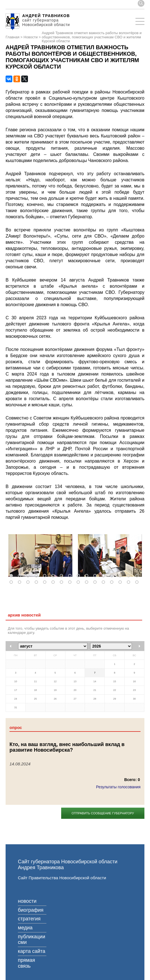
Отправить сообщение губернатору (103, 813)
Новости (30, 37)
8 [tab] (71, 576)
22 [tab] (54, 582)
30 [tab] (121, 582)
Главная (12, 37)
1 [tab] (12, 576)
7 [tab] (63, 576)
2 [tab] (21, 576)
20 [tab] (37, 582)
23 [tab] (63, 582)
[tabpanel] (40, 555)
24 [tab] (71, 582)
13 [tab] (113, 576)
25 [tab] (79, 582)
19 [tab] (29, 582)
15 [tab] (130, 576)
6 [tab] (54, 576)
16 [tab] (138, 576)
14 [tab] (121, 576)
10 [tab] (88, 576)
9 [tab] (79, 576)
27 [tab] (96, 582)
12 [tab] (104, 576)
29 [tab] (113, 582)
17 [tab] (12, 582)
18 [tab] (21, 582)
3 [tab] (29, 576)
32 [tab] (138, 582)
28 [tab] (104, 582)
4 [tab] (37, 576)
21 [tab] (46, 582)
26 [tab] (88, 582)
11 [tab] (96, 576)
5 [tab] (46, 576)
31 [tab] (130, 582)
